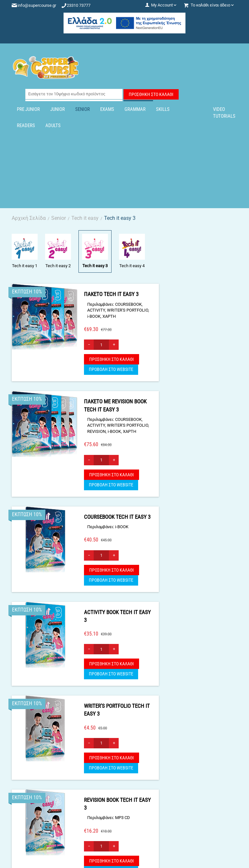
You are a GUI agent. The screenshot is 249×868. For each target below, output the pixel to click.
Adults (53, 125)
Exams (107, 109)
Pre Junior (28, 109)
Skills (163, 109)
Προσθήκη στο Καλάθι (151, 94)
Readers (26, 125)
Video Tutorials (224, 113)
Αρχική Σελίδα (29, 218)
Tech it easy (85, 218)
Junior (58, 109)
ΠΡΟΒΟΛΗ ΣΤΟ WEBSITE (111, 369)
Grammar (135, 109)
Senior (83, 109)
